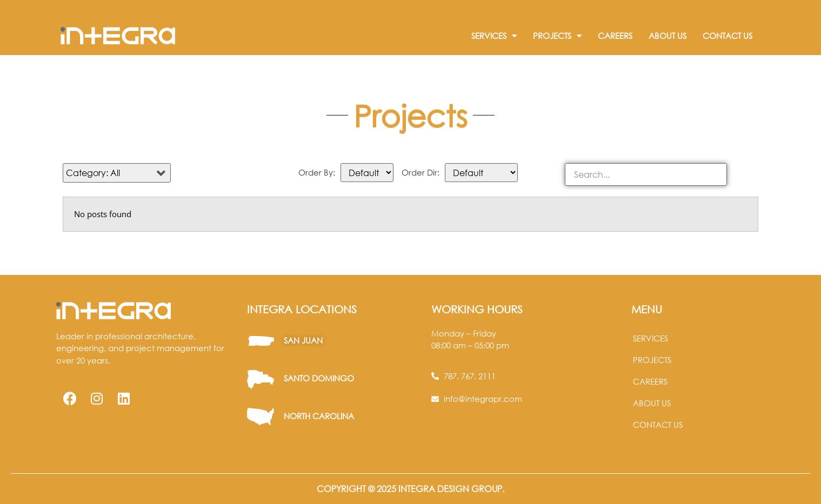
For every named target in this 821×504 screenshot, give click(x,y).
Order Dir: (420, 173)
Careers (615, 36)
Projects (557, 36)
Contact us (658, 425)
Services (494, 36)
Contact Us (727, 36)
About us (652, 403)
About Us (668, 36)
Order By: (317, 173)
